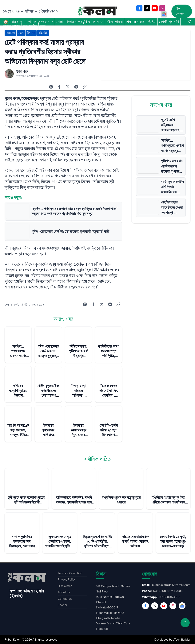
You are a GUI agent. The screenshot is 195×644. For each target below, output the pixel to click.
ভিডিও (152, 22)
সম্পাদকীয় (30, 26)
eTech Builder (182, 640)
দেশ (28, 22)
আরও (46, 26)
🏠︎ (6, 22)
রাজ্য (17, 22)
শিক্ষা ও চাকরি (135, 22)
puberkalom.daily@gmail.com (171, 585)
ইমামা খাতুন (22, 71)
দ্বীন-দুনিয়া (115, 22)
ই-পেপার (180, 11)
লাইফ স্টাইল (12, 26)
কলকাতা (10, 33)
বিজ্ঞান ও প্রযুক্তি (78, 22)
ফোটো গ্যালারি (169, 22)
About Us (64, 592)
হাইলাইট (43, 33)
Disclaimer (65, 586)
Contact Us (65, 599)
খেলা (60, 22)
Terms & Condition (70, 573)
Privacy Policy (67, 579)
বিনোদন (98, 22)
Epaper (62, 605)
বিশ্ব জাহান (44, 22)
